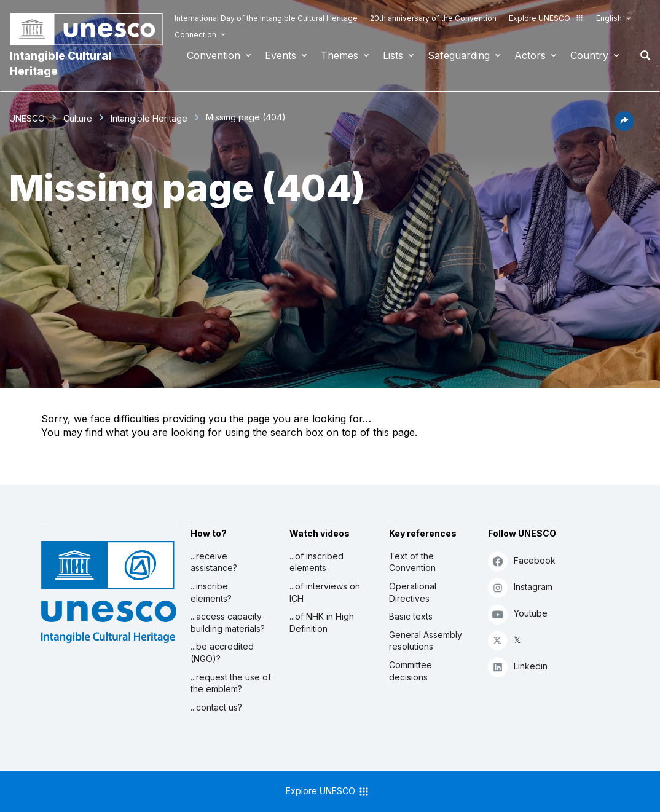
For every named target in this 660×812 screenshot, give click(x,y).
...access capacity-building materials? (228, 622)
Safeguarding (459, 55)
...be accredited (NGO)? (222, 652)
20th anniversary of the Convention (433, 18)
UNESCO (27, 118)
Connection (195, 35)
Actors (530, 55)
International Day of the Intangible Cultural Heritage (266, 18)
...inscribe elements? (211, 592)
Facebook (522, 561)
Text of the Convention (412, 562)
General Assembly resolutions (426, 641)
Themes (340, 55)
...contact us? (216, 707)
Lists (393, 55)
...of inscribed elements (316, 562)
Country (589, 55)
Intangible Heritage (149, 118)
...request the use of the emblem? (231, 683)
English (609, 18)
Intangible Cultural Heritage (61, 63)
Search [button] (642, 55)
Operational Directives (413, 592)
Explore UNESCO (546, 18)
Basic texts (411, 616)
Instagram (520, 587)
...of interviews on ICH (325, 592)
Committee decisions (411, 671)
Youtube (518, 614)
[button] (624, 127)
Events (281, 55)
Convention (214, 55)
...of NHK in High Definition (322, 622)
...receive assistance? (214, 562)
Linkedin (518, 667)
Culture (78, 118)
